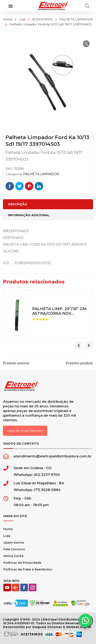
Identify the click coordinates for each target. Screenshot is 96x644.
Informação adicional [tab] (29, 215)
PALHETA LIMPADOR (76, 19)
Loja (22, 19)
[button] (86, 44)
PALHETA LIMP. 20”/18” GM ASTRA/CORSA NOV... (59, 311)
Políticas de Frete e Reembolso (28, 569)
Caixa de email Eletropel (25, 431)
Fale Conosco (14, 549)
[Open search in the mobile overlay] (87, 6)
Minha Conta (13, 556)
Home (8, 19)
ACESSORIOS (42, 19)
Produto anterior (16, 363)
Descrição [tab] (18, 204)
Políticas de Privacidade (22, 563)
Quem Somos (14, 543)
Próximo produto (79, 363)
